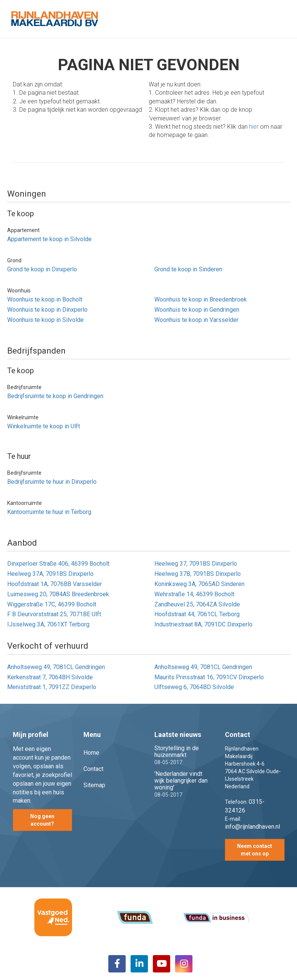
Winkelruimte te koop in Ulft (44, 426)
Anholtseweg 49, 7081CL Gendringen (56, 667)
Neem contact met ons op (255, 850)
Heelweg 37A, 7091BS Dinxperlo (50, 574)
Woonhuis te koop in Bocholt (45, 299)
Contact (93, 769)
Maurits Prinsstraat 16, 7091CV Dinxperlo (209, 677)
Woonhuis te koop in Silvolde (45, 320)
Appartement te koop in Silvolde (49, 239)
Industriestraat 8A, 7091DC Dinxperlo (203, 624)
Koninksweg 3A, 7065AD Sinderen (199, 584)
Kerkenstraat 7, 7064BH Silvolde (50, 677)
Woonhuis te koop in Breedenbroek (201, 299)
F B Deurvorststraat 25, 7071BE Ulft (54, 614)
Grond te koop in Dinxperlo (42, 269)
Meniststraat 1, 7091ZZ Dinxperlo (52, 687)
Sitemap (94, 785)
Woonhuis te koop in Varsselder (196, 320)
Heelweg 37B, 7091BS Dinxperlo (198, 574)
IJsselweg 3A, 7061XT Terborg (48, 624)
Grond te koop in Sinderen (188, 269)
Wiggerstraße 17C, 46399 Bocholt (52, 604)
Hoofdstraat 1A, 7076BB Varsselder (55, 584)
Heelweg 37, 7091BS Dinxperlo (196, 564)
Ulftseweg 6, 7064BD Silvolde (194, 687)
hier (254, 127)
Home (91, 753)
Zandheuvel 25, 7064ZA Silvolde (197, 604)
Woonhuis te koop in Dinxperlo (47, 310)
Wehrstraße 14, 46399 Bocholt (194, 594)
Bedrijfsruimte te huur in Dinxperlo (52, 482)
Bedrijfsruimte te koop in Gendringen (55, 396)
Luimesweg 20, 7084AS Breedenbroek (58, 594)
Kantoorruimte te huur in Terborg (49, 512)
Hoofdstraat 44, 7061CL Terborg (197, 614)
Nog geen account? (42, 820)
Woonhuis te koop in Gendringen (197, 310)
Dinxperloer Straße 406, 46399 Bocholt (58, 564)
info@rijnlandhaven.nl (252, 827)
